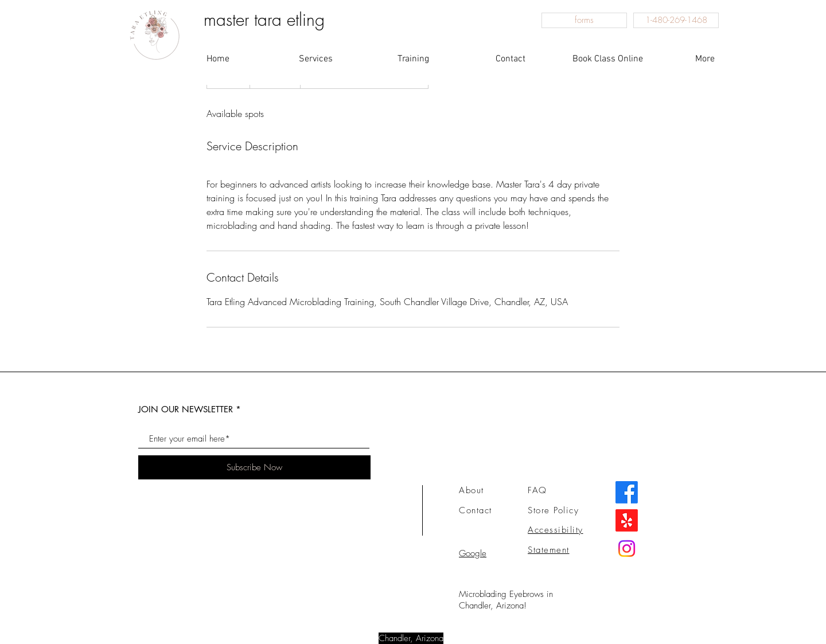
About (472, 490)
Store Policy (553, 510)
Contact (476, 510)
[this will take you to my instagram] (627, 549)
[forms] (584, 20)
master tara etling (264, 19)
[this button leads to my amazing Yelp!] (627, 520)
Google (473, 553)
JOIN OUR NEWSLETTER (186, 409)
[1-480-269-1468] (676, 20)
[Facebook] (627, 492)
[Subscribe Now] (254, 467)
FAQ (537, 490)
